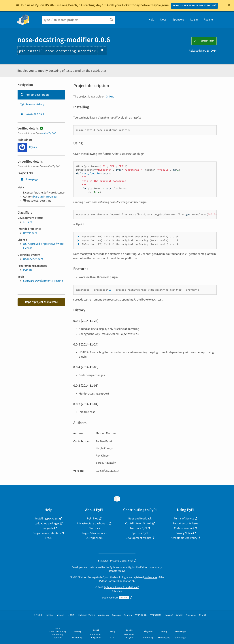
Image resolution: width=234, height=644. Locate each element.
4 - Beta (28, 222)
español (49, 615)
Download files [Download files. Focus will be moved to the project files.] (32, 114)
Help (151, 20)
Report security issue (186, 523)
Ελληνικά (116, 615)
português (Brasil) (86, 615)
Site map (117, 591)
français (60, 615)
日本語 (71, 615)
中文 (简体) (141, 615)
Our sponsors (94, 538)
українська (103, 615)
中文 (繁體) (156, 615)
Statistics (94, 528)
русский (169, 615)
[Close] (229, 5)
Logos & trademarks (94, 533)
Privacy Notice (184, 533)
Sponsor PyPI (140, 533)
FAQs (48, 538)
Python (27, 270)
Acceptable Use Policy (184, 538)
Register (209, 20)
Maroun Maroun (43, 197)
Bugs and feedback (140, 519)
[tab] (41, 95)
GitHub (110, 97)
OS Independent (33, 259)
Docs (163, 20)
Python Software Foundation (115, 581)
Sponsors (178, 20)
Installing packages (47, 519)
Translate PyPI (138, 528)
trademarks (151, 577)
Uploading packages (47, 523)
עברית (179, 615)
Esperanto (191, 615)
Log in (194, 20)
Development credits (138, 538)
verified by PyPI (49, 133)
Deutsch (128, 615)
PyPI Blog (93, 519)
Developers (30, 233)
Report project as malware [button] (41, 302)
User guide (47, 528)
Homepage (29, 179)
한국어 (202, 615)
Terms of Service (184, 519)
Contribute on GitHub (138, 523)
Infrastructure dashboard (93, 523)
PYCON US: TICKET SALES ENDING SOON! (193, 5)
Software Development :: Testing (43, 281)
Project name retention (47, 533)
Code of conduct (184, 528)
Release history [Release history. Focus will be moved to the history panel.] (32, 104)
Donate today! (117, 571)
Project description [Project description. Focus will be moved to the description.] (35, 95)
